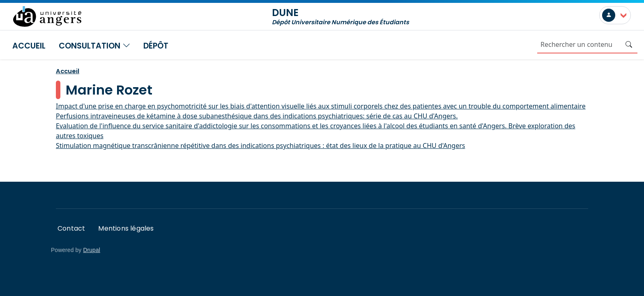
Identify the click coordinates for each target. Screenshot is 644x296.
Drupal (92, 250)
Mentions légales (126, 228)
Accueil (29, 46)
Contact (71, 228)
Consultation (94, 46)
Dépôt (156, 46)
